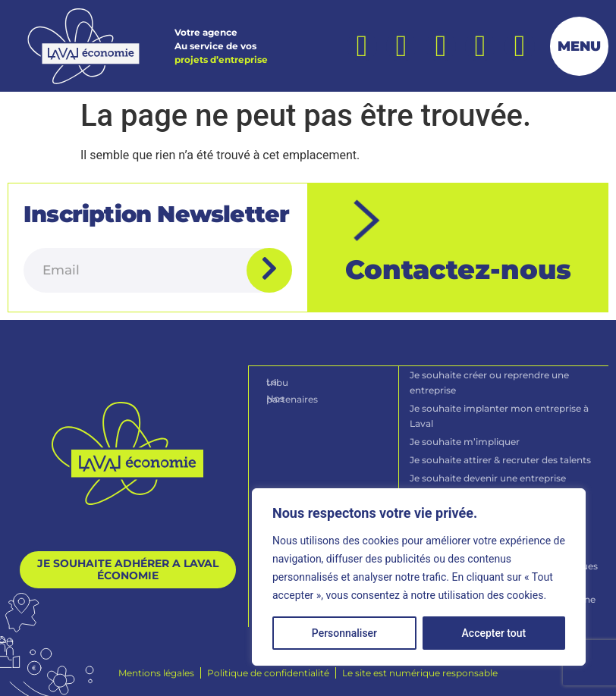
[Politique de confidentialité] (268, 672)
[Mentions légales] (156, 672)
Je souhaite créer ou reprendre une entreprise (490, 382)
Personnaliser (344, 633)
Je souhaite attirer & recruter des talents (501, 459)
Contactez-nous (458, 270)
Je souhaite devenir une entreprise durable (489, 485)
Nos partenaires (303, 397)
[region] (419, 577)
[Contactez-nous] (368, 221)
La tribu (284, 381)
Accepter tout (494, 633)
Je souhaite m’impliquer (465, 441)
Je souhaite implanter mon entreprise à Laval (500, 415)
